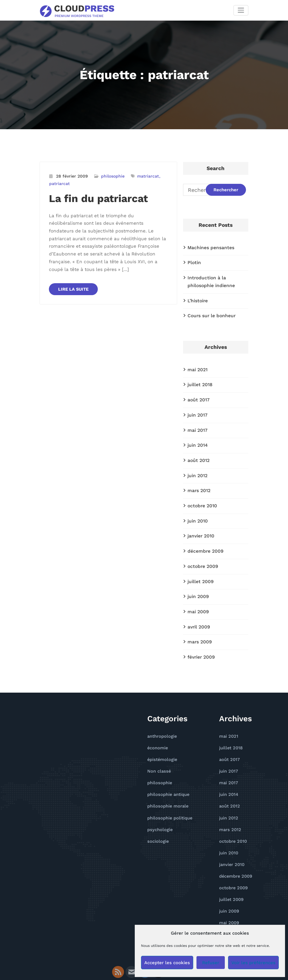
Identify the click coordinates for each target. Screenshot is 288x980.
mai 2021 (197, 365)
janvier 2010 (200, 523)
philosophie (110, 176)
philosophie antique (166, 771)
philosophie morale (166, 782)
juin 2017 (197, 408)
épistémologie (161, 738)
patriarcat (58, 183)
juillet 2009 (199, 566)
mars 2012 (198, 480)
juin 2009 (197, 581)
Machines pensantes (209, 247)
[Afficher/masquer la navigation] (241, 10)
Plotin (193, 261)
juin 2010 (197, 509)
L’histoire (197, 297)
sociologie (157, 815)
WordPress (123, 960)
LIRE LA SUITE (73, 273)
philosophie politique (168, 793)
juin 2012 (197, 466)
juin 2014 (197, 437)
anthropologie (161, 716)
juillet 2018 (199, 379)
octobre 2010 (201, 494)
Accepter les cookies (167, 963)
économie (157, 727)
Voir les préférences (253, 963)
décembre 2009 (204, 537)
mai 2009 (197, 595)
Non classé (158, 749)
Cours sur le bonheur (209, 312)
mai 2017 (197, 422)
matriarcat (143, 176)
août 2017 (198, 393)
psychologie (159, 804)
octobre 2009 (201, 552)
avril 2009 (198, 609)
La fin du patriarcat (94, 197)
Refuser (211, 963)
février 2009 (200, 638)
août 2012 (198, 451)
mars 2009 (199, 624)
